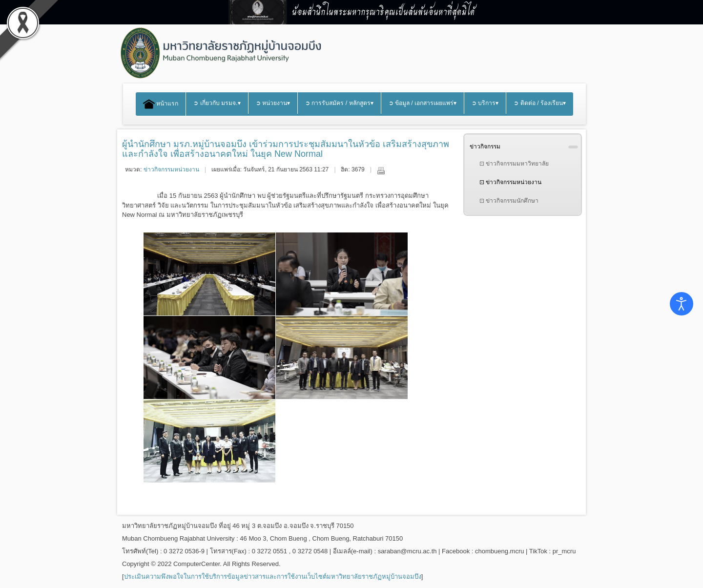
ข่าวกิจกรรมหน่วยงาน (171, 169)
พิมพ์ (381, 170)
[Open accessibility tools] (682, 304)
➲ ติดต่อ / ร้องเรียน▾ (540, 103)
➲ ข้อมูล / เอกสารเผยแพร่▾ (423, 103)
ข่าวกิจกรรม (485, 147)
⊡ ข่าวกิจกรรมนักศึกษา (509, 201)
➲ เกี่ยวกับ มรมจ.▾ (217, 103)
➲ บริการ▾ (485, 103)
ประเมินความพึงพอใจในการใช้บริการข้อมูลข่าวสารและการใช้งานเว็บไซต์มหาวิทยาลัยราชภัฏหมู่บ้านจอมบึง (273, 577)
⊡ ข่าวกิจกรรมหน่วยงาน (510, 182)
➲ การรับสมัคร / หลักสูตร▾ (339, 103)
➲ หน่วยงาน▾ (273, 103)
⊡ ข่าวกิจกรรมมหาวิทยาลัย (514, 164)
